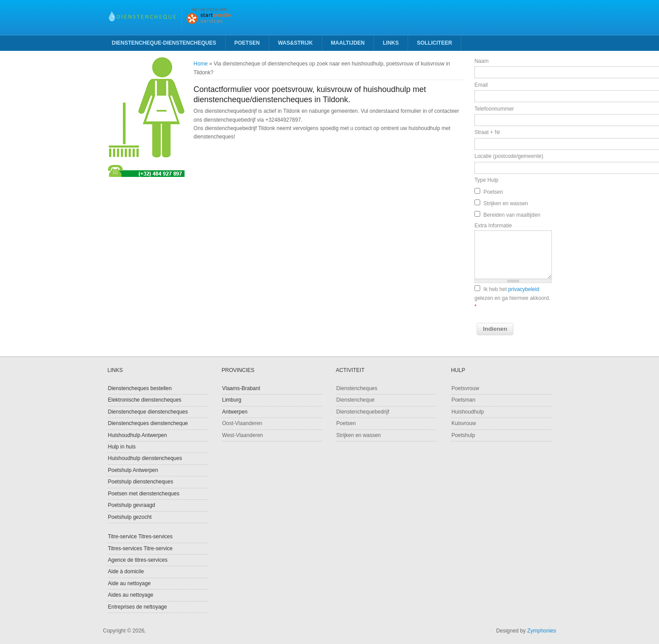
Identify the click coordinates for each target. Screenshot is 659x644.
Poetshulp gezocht (130, 517)
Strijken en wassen (506, 203)
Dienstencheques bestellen (140, 388)
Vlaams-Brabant (241, 388)
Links (391, 43)
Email (481, 85)
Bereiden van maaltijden (512, 215)
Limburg (232, 400)
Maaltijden (348, 43)
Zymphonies (541, 631)
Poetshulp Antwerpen (133, 470)
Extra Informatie (493, 226)
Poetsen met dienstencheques (144, 494)
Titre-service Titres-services (140, 537)
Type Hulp (486, 180)
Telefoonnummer (494, 109)
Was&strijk (295, 43)
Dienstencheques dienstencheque (148, 423)
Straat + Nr (487, 132)
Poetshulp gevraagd (132, 505)
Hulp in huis (122, 447)
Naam (482, 61)
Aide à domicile (126, 571)
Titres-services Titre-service (140, 548)
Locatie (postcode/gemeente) (509, 156)
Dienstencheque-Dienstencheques (164, 43)
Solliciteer (434, 43)
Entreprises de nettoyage (137, 607)
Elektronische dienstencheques (145, 400)
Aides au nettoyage (131, 595)
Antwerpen (235, 412)
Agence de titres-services (138, 560)
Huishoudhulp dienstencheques (145, 458)
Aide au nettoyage (129, 583)
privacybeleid (524, 289)
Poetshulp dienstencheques (141, 482)
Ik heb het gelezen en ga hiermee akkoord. (512, 298)
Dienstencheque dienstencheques (148, 412)
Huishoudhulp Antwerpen (137, 435)
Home (200, 64)
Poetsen (247, 43)
